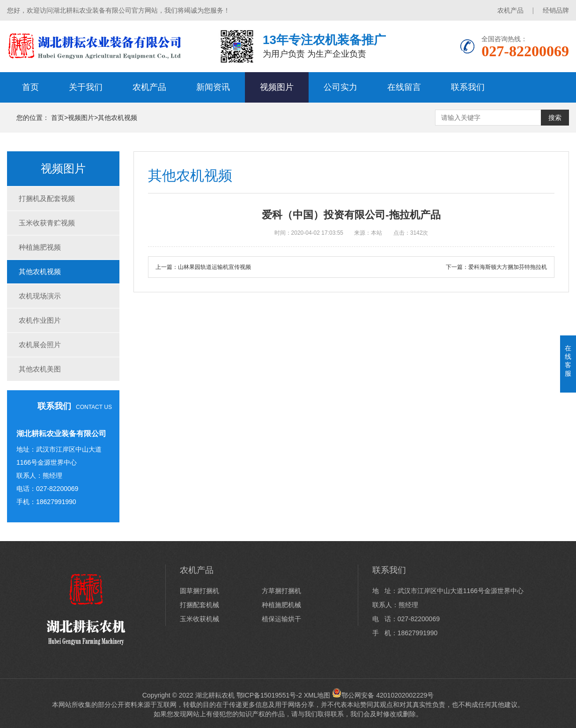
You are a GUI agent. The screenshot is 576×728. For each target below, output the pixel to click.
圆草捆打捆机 (199, 591)
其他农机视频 (118, 118)
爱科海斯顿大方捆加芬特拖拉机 (508, 267)
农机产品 (510, 10)
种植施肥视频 (40, 247)
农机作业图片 (40, 320)
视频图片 (277, 87)
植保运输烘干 (281, 619)
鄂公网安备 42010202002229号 (383, 695)
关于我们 (86, 87)
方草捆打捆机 (281, 591)
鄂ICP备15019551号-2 (269, 695)
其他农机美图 (40, 369)
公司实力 (340, 87)
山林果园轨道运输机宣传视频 (214, 267)
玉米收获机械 (199, 619)
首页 (30, 87)
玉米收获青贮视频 (47, 223)
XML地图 (317, 695)
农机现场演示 (40, 296)
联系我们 (468, 87)
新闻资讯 (213, 87)
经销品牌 (556, 10)
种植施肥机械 (281, 605)
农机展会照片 (40, 345)
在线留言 (404, 87)
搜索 (555, 118)
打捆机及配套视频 (47, 198)
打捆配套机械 (199, 605)
